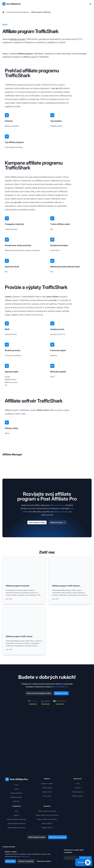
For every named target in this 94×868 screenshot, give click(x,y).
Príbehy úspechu (78, 767)
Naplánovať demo (58, 522)
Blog (16, 786)
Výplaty (8, 297)
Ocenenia (78, 763)
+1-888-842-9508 (12, 831)
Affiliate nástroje (47, 803)
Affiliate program (78, 771)
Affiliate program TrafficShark (41, 12)
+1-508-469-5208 (12, 835)
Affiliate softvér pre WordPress (47, 795)
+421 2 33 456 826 (12, 827)
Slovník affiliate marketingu (17, 799)
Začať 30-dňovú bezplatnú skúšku (39, 693)
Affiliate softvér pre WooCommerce (47, 791)
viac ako (55, 88)
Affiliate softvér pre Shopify (47, 786)
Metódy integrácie (16, 768)
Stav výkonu (47, 771)
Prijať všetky (10, 861)
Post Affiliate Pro (61, 687)
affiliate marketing (61, 512)
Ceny (16, 760)
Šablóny (16, 791)
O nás (78, 759)
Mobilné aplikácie (16, 772)
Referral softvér (47, 799)
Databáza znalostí (47, 759)
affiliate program (18, 39)
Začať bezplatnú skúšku (37, 522)
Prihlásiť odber (85, 833)
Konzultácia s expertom (57, 812)
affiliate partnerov (57, 505)
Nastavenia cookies (44, 861)
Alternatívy (16, 777)
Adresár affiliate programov (16, 803)
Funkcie (16, 764)
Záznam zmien (47, 767)
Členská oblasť (47, 763)
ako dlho (18, 202)
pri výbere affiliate (51, 297)
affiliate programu (25, 54)
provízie (53, 300)
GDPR (68, 864)
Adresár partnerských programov (18, 12)
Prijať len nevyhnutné (26, 861)
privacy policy (24, 856)
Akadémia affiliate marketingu (16, 795)
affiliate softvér (43, 410)
